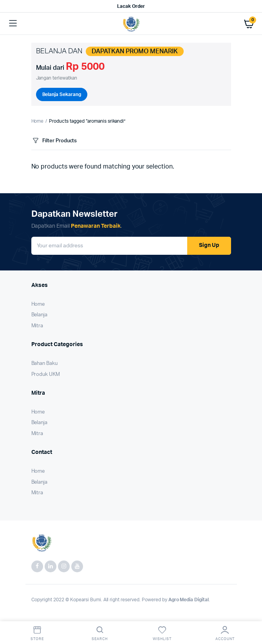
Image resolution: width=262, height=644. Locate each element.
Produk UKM (46, 375)
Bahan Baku (45, 364)
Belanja (40, 315)
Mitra (37, 326)
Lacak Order (131, 6)
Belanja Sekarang (62, 94)
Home (38, 121)
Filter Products (54, 141)
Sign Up (209, 245)
